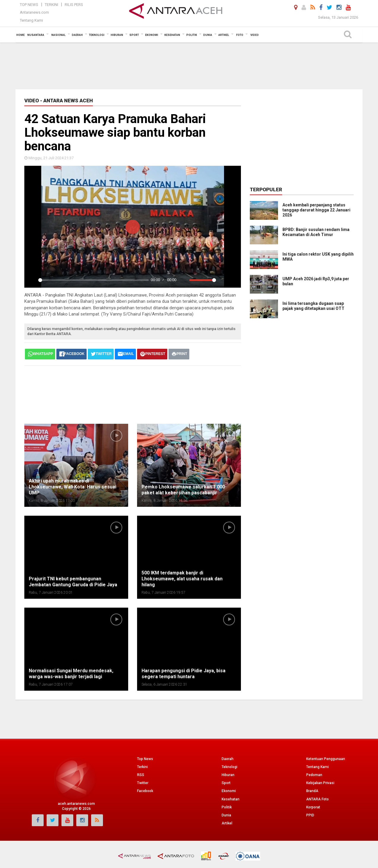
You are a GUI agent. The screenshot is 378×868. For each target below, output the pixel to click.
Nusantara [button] (36, 35)
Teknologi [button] (97, 35)
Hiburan (228, 775)
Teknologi (229, 767)
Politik (227, 807)
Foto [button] (240, 35)
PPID (310, 815)
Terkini (51, 5)
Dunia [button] (208, 35)
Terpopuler (266, 189)
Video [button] (255, 35)
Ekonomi (229, 791)
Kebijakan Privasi (320, 783)
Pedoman (314, 775)
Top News (29, 5)
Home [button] (20, 35)
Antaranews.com (34, 12)
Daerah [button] (77, 35)
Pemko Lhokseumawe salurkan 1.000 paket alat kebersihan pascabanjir (183, 490)
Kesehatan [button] (172, 35)
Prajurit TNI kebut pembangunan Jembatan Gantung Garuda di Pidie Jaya (73, 582)
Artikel (227, 823)
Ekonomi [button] (152, 35)
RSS (141, 775)
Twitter (143, 783)
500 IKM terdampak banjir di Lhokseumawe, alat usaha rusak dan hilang (182, 579)
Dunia (226, 815)
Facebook (145, 791)
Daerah (228, 759)
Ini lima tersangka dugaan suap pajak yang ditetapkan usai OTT (313, 306)
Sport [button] (134, 35)
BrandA (312, 791)
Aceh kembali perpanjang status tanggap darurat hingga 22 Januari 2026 (316, 210)
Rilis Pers (74, 5)
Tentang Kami (31, 20)
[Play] (32, 280)
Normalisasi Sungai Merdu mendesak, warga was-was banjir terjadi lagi (71, 674)
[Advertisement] (189, 65)
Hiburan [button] (117, 35)
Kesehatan (231, 799)
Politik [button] (192, 35)
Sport (226, 783)
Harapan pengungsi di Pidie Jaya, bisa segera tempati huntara (184, 674)
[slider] (93, 280)
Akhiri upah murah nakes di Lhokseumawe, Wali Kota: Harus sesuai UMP (73, 487)
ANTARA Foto (317, 799)
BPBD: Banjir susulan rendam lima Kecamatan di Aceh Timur (316, 232)
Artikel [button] (224, 35)
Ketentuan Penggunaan (326, 759)
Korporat (313, 807)
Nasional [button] (58, 35)
